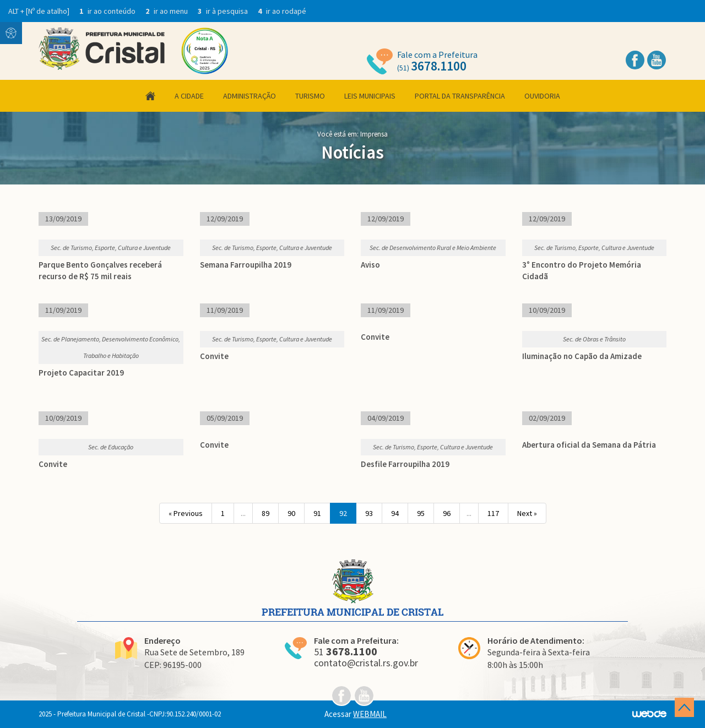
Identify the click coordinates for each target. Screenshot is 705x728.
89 (265, 513)
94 (395, 513)
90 (291, 513)
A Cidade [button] (189, 96)
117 (493, 513)
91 (317, 513)
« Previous (186, 513)
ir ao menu (167, 11)
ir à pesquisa (224, 11)
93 (369, 513)
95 (421, 513)
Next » (527, 513)
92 (343, 513)
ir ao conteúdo (108, 11)
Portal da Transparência (460, 96)
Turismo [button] (310, 96)
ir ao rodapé (282, 11)
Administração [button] (250, 96)
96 (447, 513)
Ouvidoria (542, 96)
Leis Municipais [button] (370, 96)
